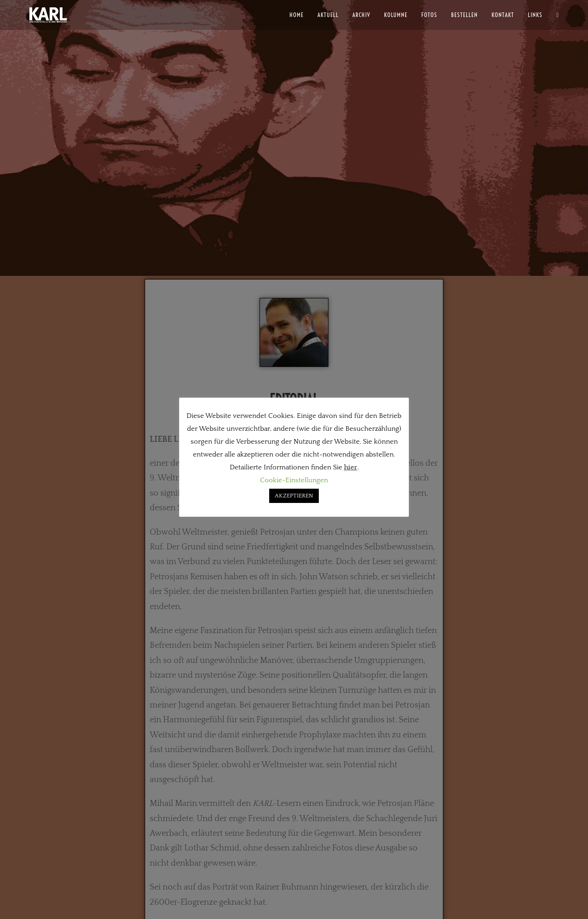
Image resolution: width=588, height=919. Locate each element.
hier (351, 467)
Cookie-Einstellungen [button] (294, 480)
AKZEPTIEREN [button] (294, 496)
